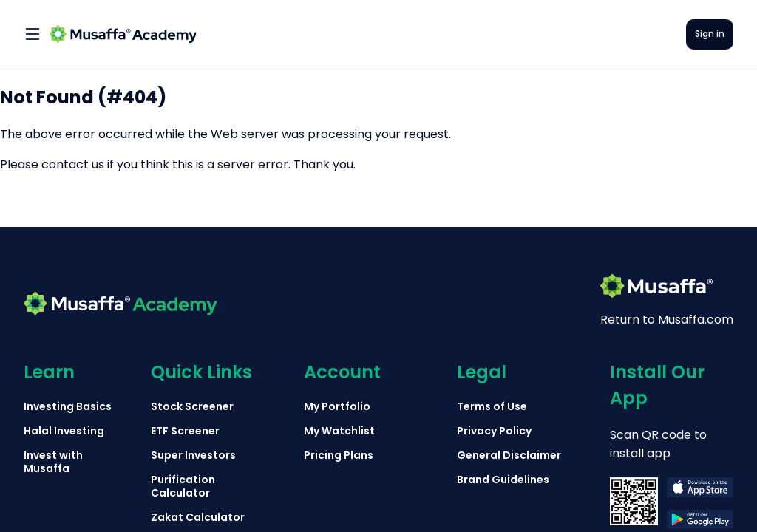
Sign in (710, 34)
